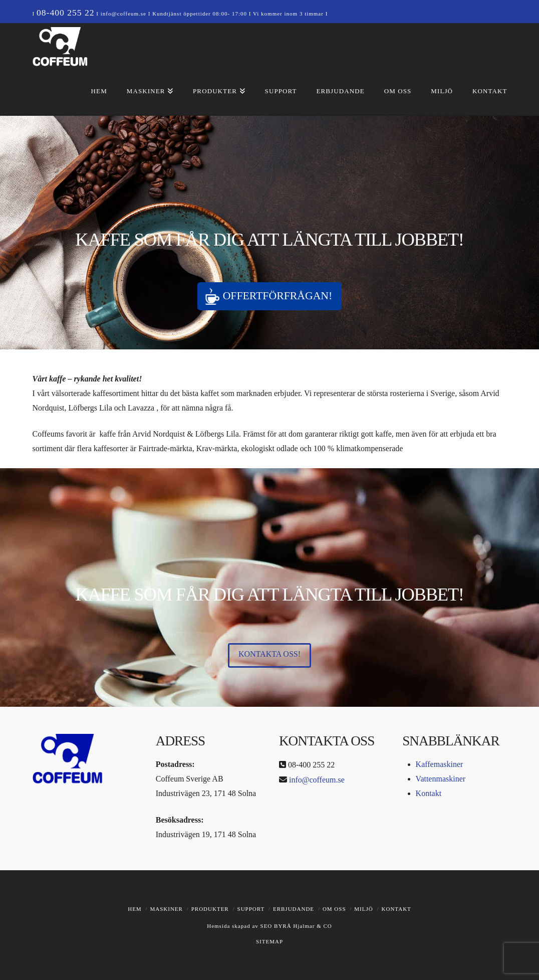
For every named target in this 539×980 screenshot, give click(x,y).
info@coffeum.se (123, 14)
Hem (134, 909)
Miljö (363, 909)
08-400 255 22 (66, 13)
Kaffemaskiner (440, 764)
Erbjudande (294, 909)
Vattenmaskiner (441, 779)
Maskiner (166, 909)
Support (251, 909)
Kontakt (429, 793)
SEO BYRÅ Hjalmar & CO (295, 926)
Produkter (210, 909)
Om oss (334, 909)
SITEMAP (269, 941)
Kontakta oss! (269, 654)
